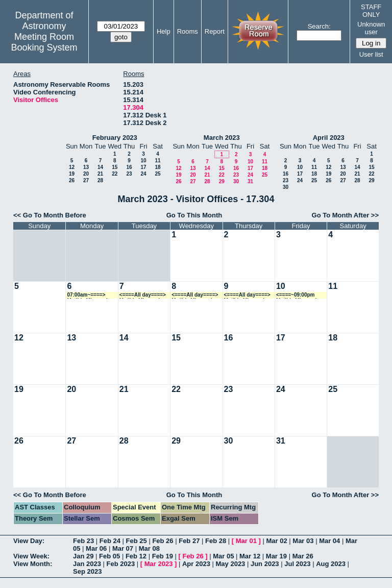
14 (100, 167)
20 (86, 174)
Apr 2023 (196, 564)
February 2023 (115, 138)
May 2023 (231, 564)
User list (371, 54)
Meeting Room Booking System (44, 42)
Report (215, 31)
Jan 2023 (87, 564)
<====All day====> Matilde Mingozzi (143, 295)
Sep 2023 (87, 571)
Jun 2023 (265, 564)
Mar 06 (96, 548)
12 (72, 167)
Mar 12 (250, 556)
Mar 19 (276, 556)
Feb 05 (109, 556)
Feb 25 (137, 541)
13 (86, 167)
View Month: (33, 564)
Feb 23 (83, 541)
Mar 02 (277, 541)
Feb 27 (189, 541)
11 (157, 161)
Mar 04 (329, 541)
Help (164, 31)
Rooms (188, 31)
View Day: (29, 541)
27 (86, 180)
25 (157, 174)
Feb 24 (110, 541)
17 (143, 167)
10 (143, 161)
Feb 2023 (121, 564)
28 (100, 180)
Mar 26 (303, 556)
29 (222, 181)
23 (129, 174)
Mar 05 (223, 556)
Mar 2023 (159, 564)
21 (100, 174)
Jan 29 (83, 556)
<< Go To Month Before (50, 215)
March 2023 (222, 138)
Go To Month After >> (345, 215)
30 (236, 181)
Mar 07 (123, 548)
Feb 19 (163, 556)
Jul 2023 (297, 564)
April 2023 (329, 138)
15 (115, 167)
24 (143, 174)
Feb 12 (136, 556)
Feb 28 (216, 541)
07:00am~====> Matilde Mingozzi (87, 295)
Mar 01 (246, 541)
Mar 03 (303, 541)
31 (250, 181)
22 (115, 174)
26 (72, 180)
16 (129, 167)
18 (157, 167)
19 (72, 174)
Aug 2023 (331, 564)
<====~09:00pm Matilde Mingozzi (296, 295)
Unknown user (371, 28)
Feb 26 (163, 541)
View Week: (31, 556)
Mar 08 (149, 548)
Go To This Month (194, 215)
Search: (319, 26)
